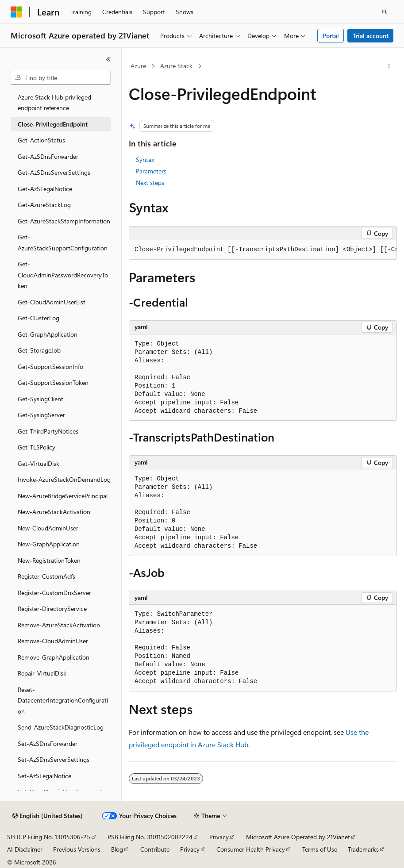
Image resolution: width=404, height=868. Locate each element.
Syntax (145, 159)
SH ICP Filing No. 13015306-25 (49, 837)
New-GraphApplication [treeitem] (49, 544)
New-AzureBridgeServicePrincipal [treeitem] (63, 496)
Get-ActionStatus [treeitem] (41, 140)
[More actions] (389, 66)
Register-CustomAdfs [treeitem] (46, 576)
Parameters (151, 171)
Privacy (219, 837)
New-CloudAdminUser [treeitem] (48, 528)
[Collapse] (108, 59)
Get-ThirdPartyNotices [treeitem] (48, 431)
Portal (331, 36)
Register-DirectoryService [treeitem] (52, 609)
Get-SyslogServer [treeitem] (41, 415)
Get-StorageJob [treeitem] (39, 350)
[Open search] (385, 12)
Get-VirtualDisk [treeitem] (38, 463)
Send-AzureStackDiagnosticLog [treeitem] (61, 727)
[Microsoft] (16, 12)
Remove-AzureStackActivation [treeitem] (59, 625)
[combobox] (61, 78)
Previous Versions (77, 849)
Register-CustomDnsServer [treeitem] (54, 593)
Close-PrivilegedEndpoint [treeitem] (53, 124)
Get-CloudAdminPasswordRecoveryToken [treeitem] (63, 275)
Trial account (371, 36)
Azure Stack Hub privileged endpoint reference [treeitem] (54, 103)
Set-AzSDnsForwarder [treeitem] (48, 743)
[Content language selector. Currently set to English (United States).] (48, 816)
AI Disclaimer (25, 849)
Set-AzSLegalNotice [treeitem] (44, 776)
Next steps (150, 182)
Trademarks (363, 849)
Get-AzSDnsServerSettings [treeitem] (54, 172)
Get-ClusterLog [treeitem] (38, 318)
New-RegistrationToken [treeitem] (49, 560)
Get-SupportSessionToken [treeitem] (53, 382)
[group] (263, 250)
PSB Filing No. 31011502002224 (150, 837)
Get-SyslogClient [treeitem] (40, 399)
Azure (138, 66)
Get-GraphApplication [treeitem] (48, 334)
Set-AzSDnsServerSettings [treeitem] (54, 759)
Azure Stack (176, 66)
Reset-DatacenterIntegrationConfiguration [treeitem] (63, 700)
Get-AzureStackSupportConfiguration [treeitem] (63, 242)
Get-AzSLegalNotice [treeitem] (45, 189)
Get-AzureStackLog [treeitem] (44, 205)
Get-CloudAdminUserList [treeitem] (52, 302)
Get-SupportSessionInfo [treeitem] (50, 367)
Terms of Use (320, 849)
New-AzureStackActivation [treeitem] (54, 512)
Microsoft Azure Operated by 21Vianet (298, 837)
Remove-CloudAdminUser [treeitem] (53, 641)
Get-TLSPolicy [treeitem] (37, 447)
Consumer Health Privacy (251, 849)
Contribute (155, 849)
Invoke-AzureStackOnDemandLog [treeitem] (64, 479)
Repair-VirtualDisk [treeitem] (42, 673)
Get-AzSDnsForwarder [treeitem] (48, 156)
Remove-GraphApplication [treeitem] (54, 657)
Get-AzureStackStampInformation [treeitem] (64, 221)
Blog (117, 849)
